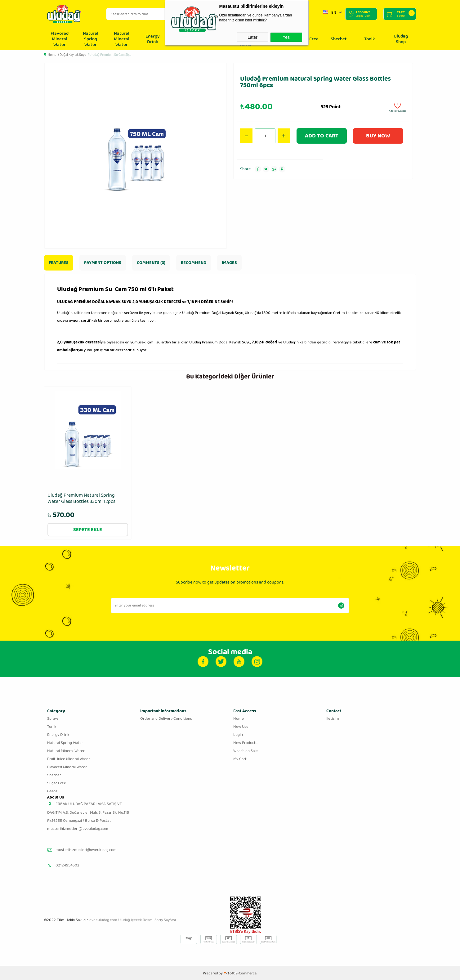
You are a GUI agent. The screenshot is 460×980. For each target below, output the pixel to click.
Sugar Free (57, 782)
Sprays (53, 717)
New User (242, 725)
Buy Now (378, 136)
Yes (286, 37)
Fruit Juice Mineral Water (69, 758)
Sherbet (339, 39)
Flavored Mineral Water (60, 39)
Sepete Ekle (88, 528)
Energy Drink (153, 39)
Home (239, 717)
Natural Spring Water (91, 39)
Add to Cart (322, 136)
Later (252, 37)
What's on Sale (246, 750)
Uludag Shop (401, 39)
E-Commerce (246, 972)
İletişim (333, 717)
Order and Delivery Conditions (166, 717)
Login (238, 734)
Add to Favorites (398, 107)
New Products (245, 742)
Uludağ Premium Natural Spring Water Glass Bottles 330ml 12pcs (81, 499)
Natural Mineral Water (122, 39)
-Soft (230, 972)
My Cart (240, 758)
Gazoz (52, 790)
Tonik (370, 39)
